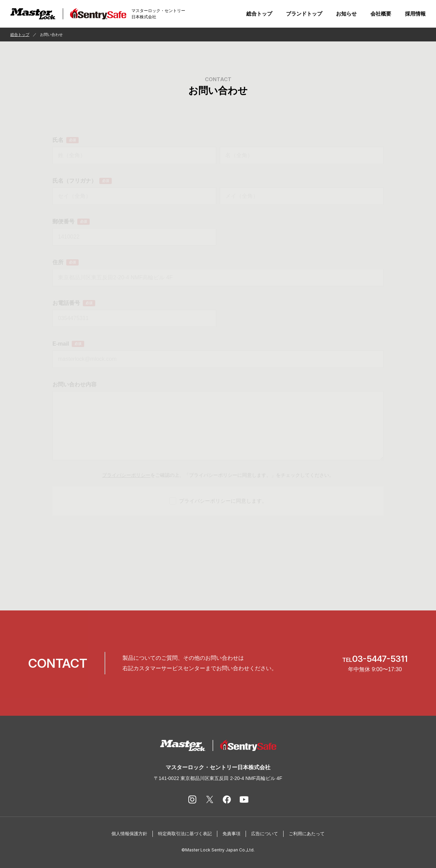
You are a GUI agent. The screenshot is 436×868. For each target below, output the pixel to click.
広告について (265, 834)
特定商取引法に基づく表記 (185, 834)
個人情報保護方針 (129, 834)
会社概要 (381, 14)
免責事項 (231, 834)
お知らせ (346, 14)
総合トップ (259, 14)
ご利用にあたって (307, 834)
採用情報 (415, 14)
